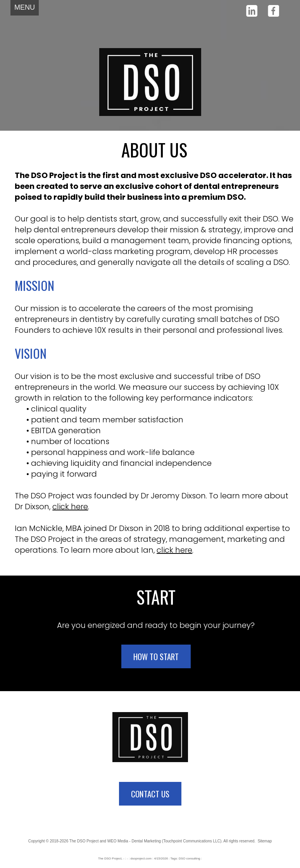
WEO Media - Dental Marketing (134, 841)
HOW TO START (156, 656)
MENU (25, 7)
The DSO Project (84, 841)
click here (70, 507)
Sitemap (265, 841)
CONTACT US (150, 794)
